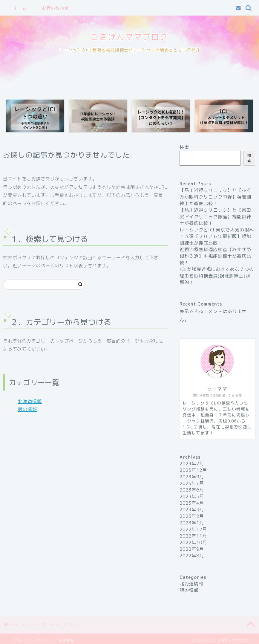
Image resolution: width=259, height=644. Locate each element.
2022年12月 (193, 529)
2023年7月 (192, 483)
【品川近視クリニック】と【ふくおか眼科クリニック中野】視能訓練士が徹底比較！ (215, 197)
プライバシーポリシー (32, 640)
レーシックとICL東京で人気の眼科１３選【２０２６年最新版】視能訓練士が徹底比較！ (217, 236)
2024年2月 (192, 464)
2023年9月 (192, 477)
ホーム (20, 8)
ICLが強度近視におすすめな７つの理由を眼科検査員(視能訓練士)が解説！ (217, 276)
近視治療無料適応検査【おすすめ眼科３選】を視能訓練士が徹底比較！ (215, 256)
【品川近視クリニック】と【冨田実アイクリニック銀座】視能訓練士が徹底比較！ (215, 217)
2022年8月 (192, 556)
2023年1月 (192, 523)
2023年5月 (192, 496)
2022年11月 (193, 536)
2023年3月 (192, 510)
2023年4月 (192, 503)
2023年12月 (193, 470)
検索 (184, 147)
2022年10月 (193, 542)
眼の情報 (27, 409)
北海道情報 (30, 401)
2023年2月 (192, 516)
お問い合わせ (55, 8)
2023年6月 (192, 490)
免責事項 (66, 640)
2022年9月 (192, 549)
